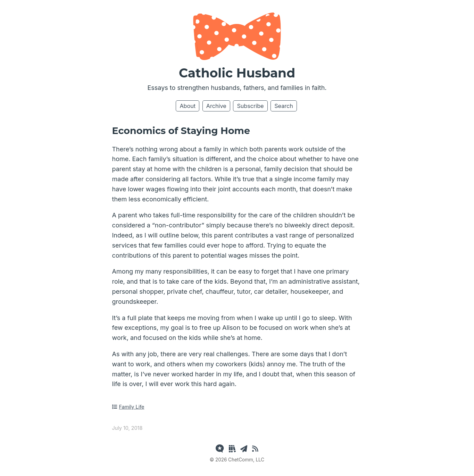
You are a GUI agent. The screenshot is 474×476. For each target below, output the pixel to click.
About (188, 106)
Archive (216, 106)
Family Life (128, 407)
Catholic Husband (237, 73)
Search (284, 106)
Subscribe (250, 106)
